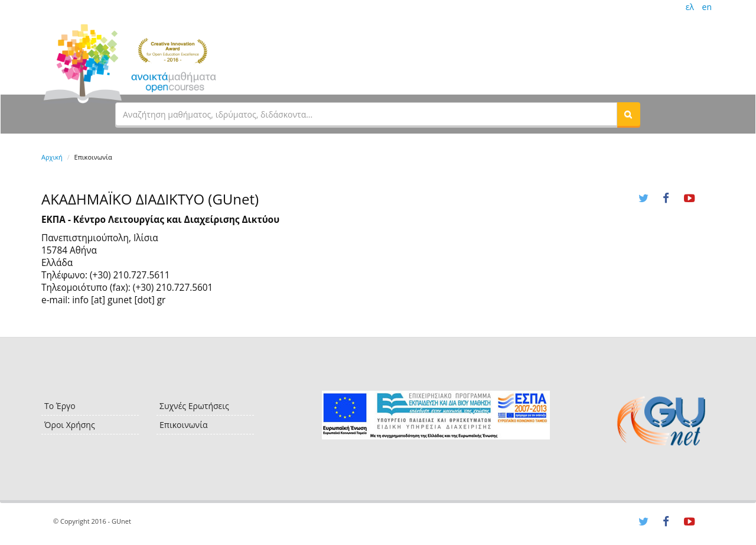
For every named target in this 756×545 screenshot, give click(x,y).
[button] (628, 114)
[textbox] (366, 114)
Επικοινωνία (183, 425)
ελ (690, 7)
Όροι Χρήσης (70, 425)
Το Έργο (60, 406)
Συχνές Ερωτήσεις (194, 406)
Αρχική (52, 157)
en (707, 7)
